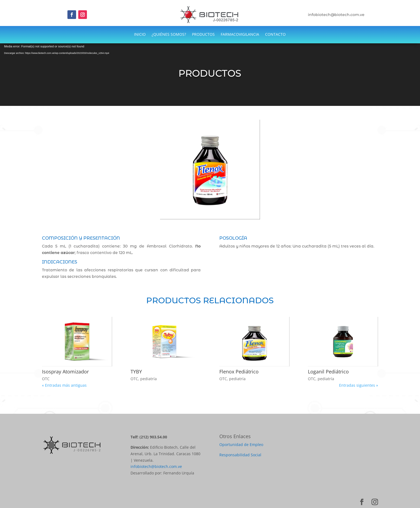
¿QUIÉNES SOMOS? (169, 35)
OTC (46, 379)
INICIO (140, 35)
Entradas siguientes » (359, 385)
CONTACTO (275, 35)
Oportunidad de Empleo (241, 444)
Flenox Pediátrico (239, 372)
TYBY (136, 372)
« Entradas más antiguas (64, 385)
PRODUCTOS (203, 35)
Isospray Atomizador (65, 372)
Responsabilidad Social (240, 455)
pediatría (149, 379)
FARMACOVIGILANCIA (240, 35)
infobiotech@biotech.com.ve (156, 466)
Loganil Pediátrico (328, 372)
